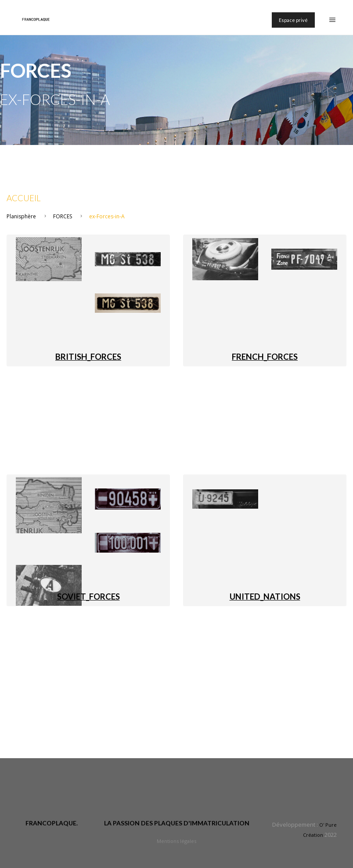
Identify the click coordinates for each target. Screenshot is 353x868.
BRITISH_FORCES (88, 357)
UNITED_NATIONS (265, 597)
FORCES (63, 216)
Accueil (24, 198)
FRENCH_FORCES (265, 357)
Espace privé (293, 20)
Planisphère (21, 216)
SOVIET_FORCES (88, 597)
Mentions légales (176, 841)
